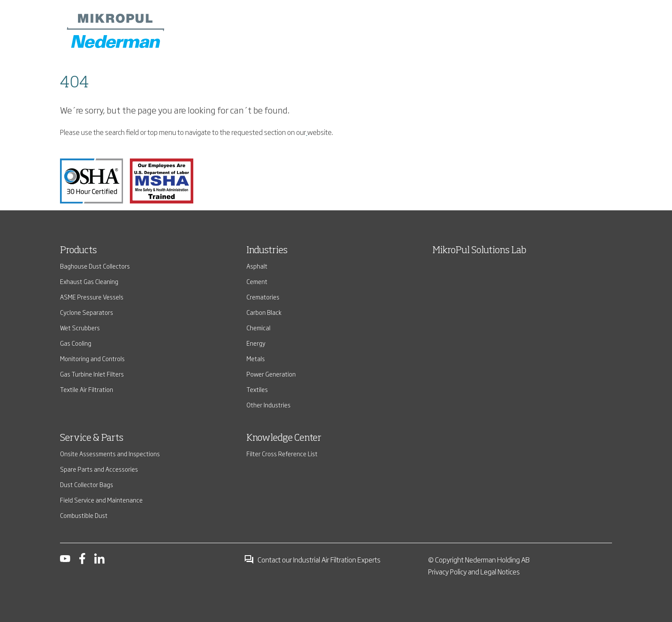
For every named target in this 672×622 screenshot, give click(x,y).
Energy (256, 343)
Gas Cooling (76, 343)
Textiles (257, 389)
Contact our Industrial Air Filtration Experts (312, 559)
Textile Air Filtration (87, 389)
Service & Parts (92, 438)
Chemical (258, 327)
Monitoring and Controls (92, 358)
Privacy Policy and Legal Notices (474, 571)
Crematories (263, 297)
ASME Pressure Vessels (92, 297)
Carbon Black (264, 312)
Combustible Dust (84, 515)
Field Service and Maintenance (101, 500)
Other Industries (268, 405)
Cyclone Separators (87, 312)
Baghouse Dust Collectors (95, 266)
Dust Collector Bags (87, 484)
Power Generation (271, 374)
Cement (257, 281)
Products (78, 251)
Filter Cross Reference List (282, 453)
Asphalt (257, 266)
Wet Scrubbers (80, 327)
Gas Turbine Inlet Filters (92, 374)
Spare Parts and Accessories (99, 469)
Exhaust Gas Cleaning (89, 281)
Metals (256, 358)
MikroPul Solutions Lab (479, 251)
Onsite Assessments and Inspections (110, 453)
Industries (267, 251)
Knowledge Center (284, 438)
